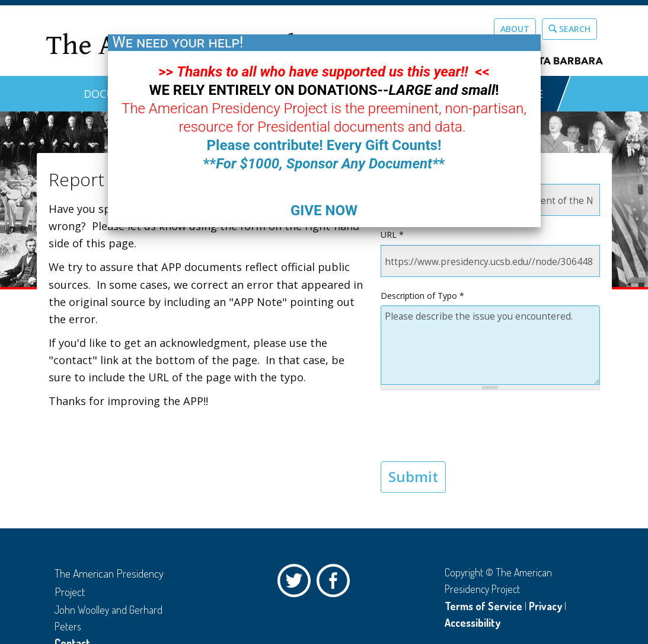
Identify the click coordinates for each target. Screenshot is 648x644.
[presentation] (471, 426)
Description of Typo (422, 296)
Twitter (297, 584)
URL (392, 235)
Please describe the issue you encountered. (490, 345)
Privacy (545, 606)
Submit (413, 476)
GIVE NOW (324, 211)
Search (569, 29)
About (515, 29)
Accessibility (473, 623)
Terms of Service (483, 606)
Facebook (336, 584)
